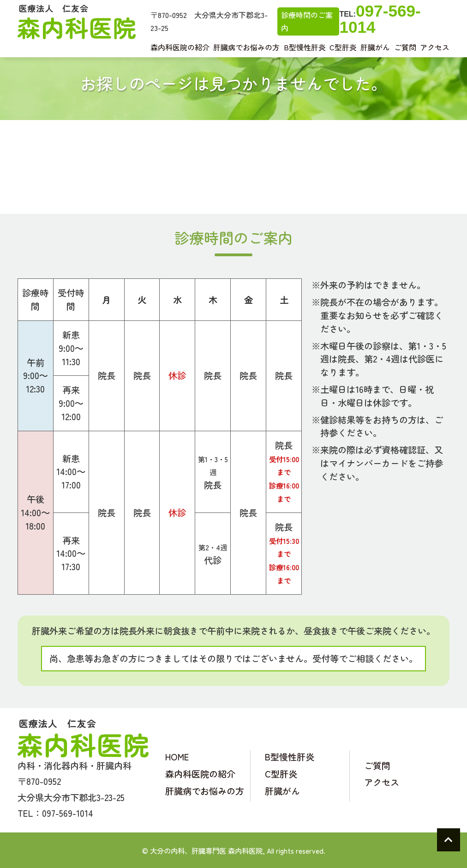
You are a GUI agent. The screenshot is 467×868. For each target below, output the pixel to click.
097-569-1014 (380, 19)
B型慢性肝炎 (305, 47)
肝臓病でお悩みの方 (246, 47)
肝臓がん (375, 47)
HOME (177, 757)
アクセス (435, 47)
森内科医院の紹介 (180, 47)
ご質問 (405, 47)
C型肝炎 (343, 47)
